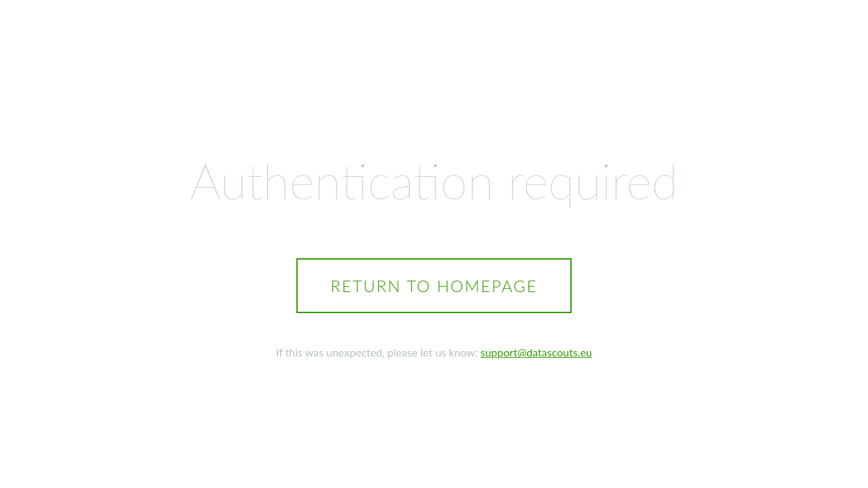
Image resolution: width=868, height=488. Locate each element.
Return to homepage (434, 286)
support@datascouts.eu (537, 352)
